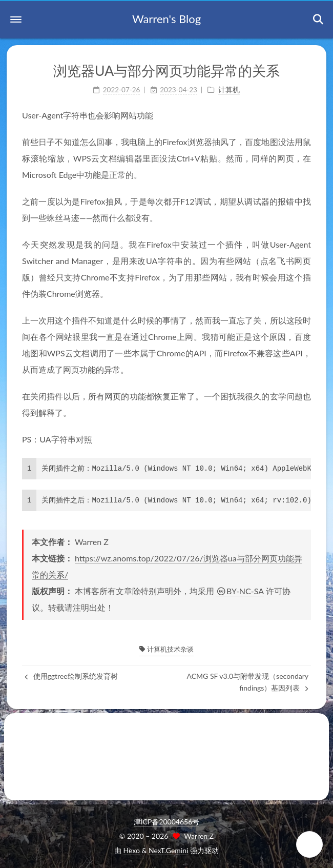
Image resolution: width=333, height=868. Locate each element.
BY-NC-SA (240, 591)
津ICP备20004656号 (167, 822)
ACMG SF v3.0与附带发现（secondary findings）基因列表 (248, 682)
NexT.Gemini (168, 850)
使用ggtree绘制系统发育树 (71, 676)
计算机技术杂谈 (166, 649)
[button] (16, 19)
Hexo (132, 850)
